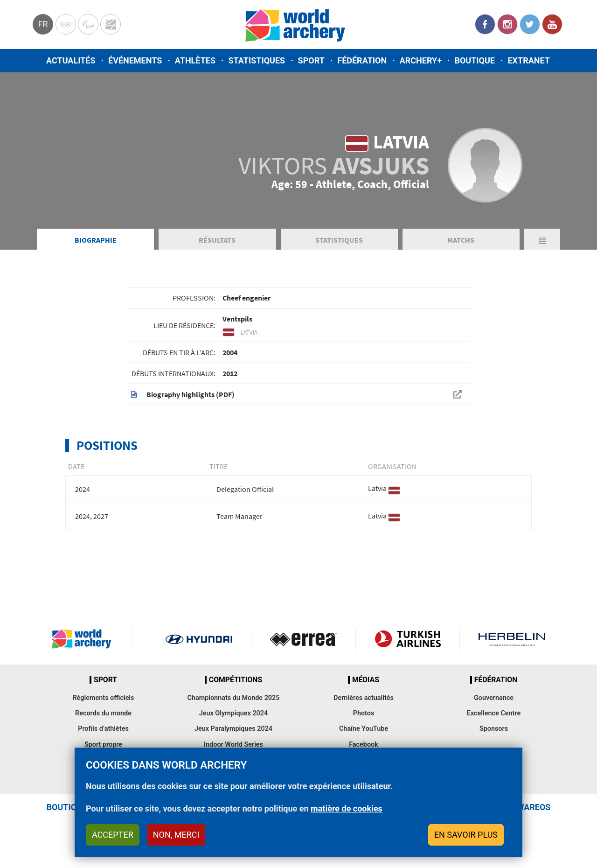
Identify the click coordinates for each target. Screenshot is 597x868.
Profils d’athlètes (103, 729)
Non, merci (176, 835)
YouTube (552, 24)
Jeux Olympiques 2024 (234, 713)
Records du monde (103, 713)
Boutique (475, 60)
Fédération (362, 60)
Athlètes (195, 60)
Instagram (507, 24)
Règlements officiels (103, 698)
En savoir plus (466, 835)
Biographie (96, 240)
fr (43, 24)
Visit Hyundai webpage (199, 639)
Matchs (461, 240)
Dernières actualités (364, 698)
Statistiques (257, 60)
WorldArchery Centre (111, 24)
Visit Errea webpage (303, 639)
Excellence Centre (494, 713)
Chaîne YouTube (364, 729)
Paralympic (88, 24)
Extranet (528, 60)
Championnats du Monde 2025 (233, 698)
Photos (364, 713)
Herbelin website (512, 639)
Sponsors (494, 729)
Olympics (66, 24)
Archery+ (421, 60)
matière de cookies (347, 808)
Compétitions (236, 680)
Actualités (71, 60)
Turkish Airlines (408, 639)
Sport (311, 60)
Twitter (530, 24)
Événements (135, 60)
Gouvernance (494, 698)
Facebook (485, 24)
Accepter (113, 835)
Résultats (217, 240)
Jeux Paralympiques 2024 (233, 729)
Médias (366, 680)
